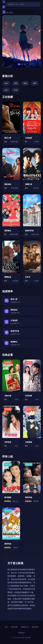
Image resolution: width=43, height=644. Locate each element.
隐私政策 (35, 627)
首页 (6, 627)
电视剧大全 (25, 627)
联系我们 (22, 633)
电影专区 (14, 627)
